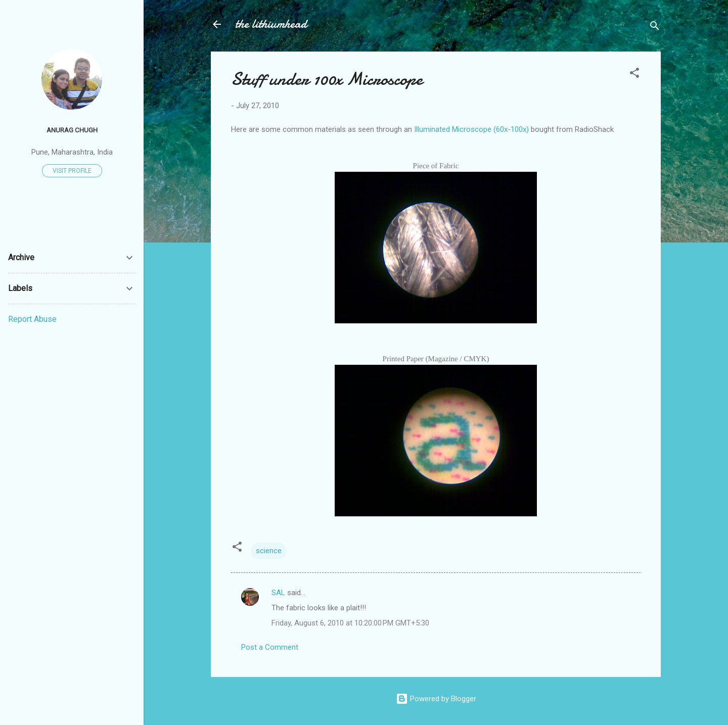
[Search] (655, 28)
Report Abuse (32, 319)
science (269, 551)
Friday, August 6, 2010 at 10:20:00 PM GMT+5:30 (350, 623)
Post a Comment (270, 647)
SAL (278, 593)
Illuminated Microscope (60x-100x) (471, 129)
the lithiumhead (271, 24)
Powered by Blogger (436, 699)
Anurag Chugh (72, 130)
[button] (634, 75)
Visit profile (72, 171)
